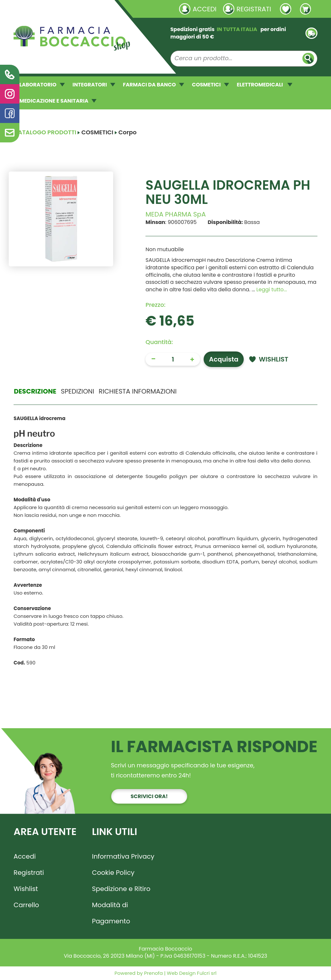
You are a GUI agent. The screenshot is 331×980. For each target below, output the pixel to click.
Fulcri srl (207, 973)
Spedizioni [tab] (77, 391)
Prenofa (153, 973)
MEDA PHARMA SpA (176, 214)
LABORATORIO (42, 85)
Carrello (26, 905)
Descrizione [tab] (35, 391)
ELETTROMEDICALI (264, 85)
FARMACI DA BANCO (153, 85)
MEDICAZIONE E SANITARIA (58, 101)
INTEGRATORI (94, 85)
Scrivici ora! (149, 796)
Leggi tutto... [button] (272, 290)
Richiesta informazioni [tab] (138, 391)
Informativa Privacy (123, 856)
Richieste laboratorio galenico (52, 9)
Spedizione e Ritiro (121, 889)
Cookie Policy (113, 873)
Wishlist (26, 889)
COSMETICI (211, 85)
